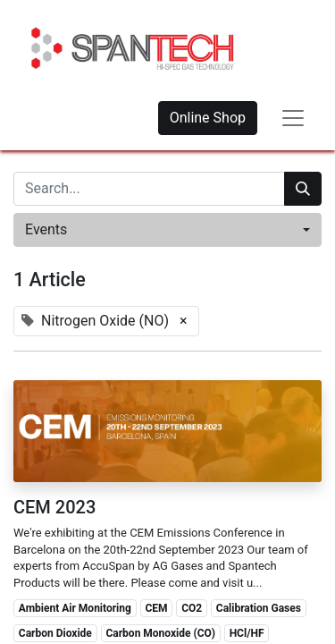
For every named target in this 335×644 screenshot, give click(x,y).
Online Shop (208, 118)
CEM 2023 (54, 507)
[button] (167, 230)
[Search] (303, 189)
